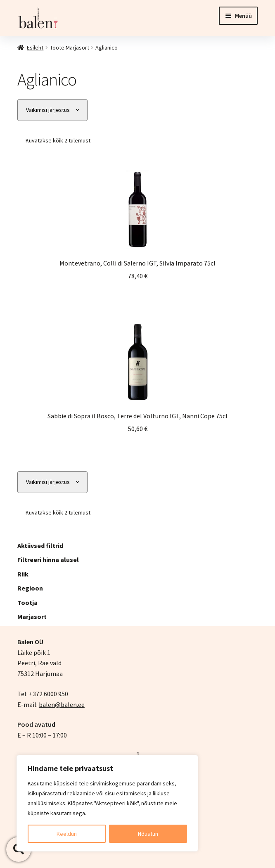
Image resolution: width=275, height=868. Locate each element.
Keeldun (67, 834)
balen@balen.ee (62, 704)
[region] (107, 803)
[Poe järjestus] (52, 110)
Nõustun (148, 834)
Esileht (35, 47)
